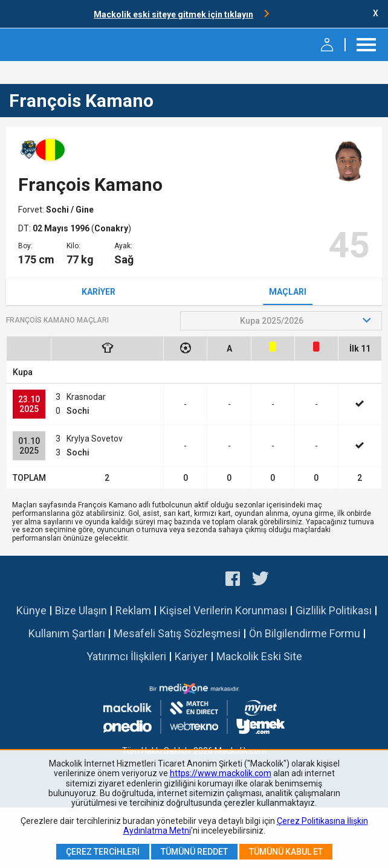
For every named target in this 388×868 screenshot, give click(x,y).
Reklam (133, 610)
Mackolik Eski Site (259, 656)
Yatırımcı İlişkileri (126, 656)
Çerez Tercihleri (103, 852)
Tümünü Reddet (194, 852)
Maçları (288, 292)
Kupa (23, 372)
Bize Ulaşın (81, 610)
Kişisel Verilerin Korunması (223, 610)
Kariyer (99, 292)
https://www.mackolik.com (221, 773)
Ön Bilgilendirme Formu (305, 633)
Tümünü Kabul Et (286, 852)
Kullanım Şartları (67, 633)
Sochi (58, 210)
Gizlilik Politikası (334, 610)
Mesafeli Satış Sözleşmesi (177, 633)
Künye (31, 610)
